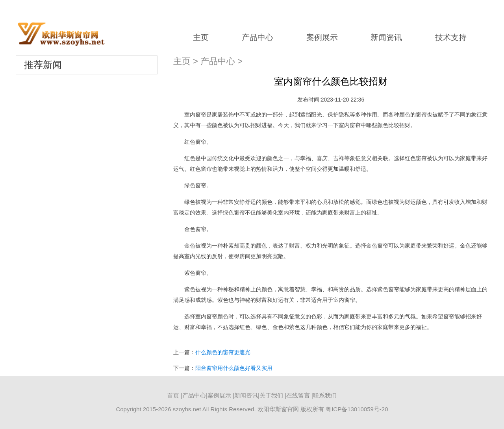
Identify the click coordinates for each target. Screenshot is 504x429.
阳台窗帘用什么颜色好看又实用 (234, 368)
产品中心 (258, 37)
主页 (201, 37)
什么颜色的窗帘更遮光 (223, 352)
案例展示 (322, 37)
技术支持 (451, 37)
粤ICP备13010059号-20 (357, 409)
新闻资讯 (386, 37)
